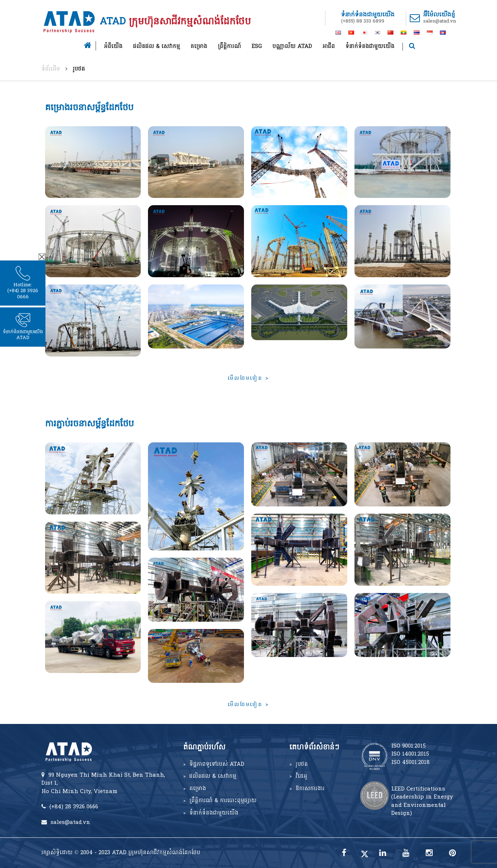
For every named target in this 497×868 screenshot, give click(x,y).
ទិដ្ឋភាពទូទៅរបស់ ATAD (217, 764)
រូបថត (302, 764)
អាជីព (329, 47)
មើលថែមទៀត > (248, 379)
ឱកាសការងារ (310, 789)
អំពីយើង (113, 47)
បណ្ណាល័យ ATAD (292, 47)
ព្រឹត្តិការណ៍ (229, 47)
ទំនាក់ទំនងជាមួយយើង (370, 47)
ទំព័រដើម (51, 69)
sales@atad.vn (440, 21)
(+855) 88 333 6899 (363, 21)
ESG (257, 47)
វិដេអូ (301, 776)
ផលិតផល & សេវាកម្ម (157, 47)
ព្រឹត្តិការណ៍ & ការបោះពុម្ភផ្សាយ (223, 801)
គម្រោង (199, 47)
